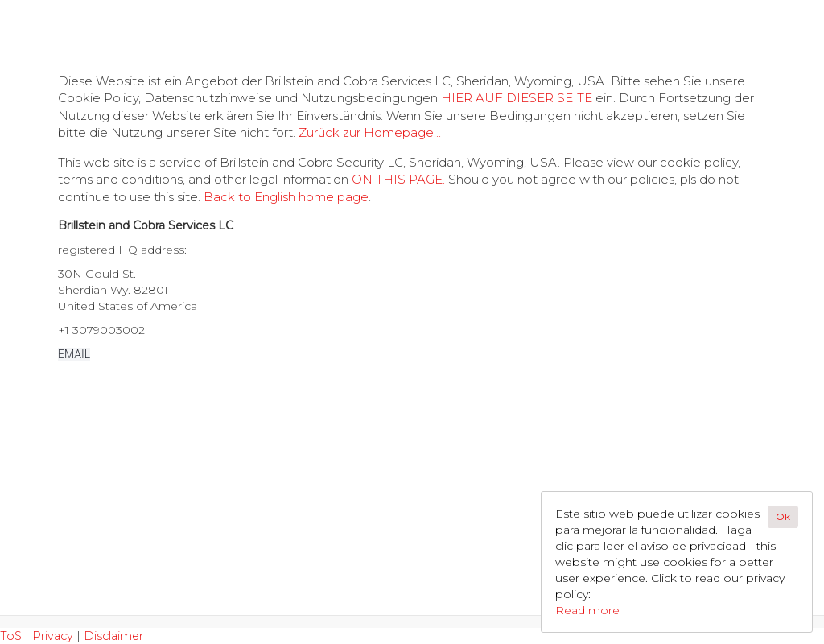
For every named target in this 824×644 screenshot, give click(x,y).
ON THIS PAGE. (398, 179)
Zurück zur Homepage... (370, 132)
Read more (587, 610)
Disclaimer (113, 636)
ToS (11, 636)
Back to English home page (286, 197)
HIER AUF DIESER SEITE (517, 98)
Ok (783, 516)
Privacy (53, 636)
